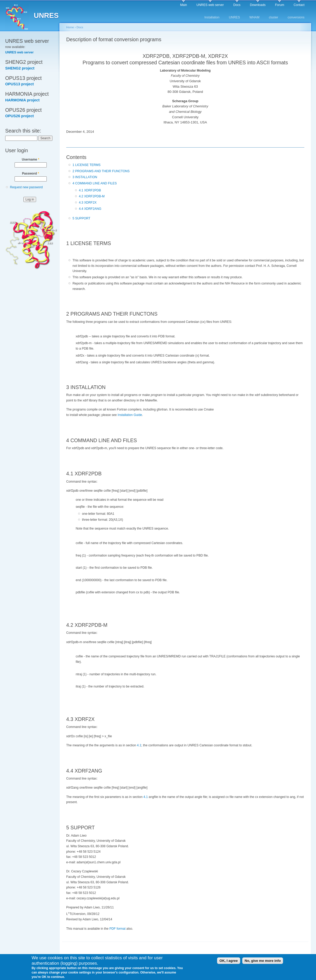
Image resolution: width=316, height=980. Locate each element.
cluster (274, 17)
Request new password (26, 187)
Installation (212, 17)
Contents (76, 157)
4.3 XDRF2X (88, 203)
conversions (296, 17)
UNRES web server (210, 5)
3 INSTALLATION (85, 177)
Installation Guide (130, 415)
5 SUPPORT (81, 218)
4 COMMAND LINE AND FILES (95, 183)
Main (184, 5)
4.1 (139, 745)
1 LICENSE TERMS (86, 165)
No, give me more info (263, 962)
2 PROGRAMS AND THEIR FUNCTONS (101, 171)
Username (31, 159)
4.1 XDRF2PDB (90, 190)
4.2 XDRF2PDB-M (92, 196)
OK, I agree (228, 962)
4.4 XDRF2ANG (90, 209)
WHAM (255, 17)
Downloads (258, 5)
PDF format (117, 929)
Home (70, 27)
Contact (299, 5)
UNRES (235, 17)
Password (31, 173)
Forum (280, 5)
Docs (237, 5)
